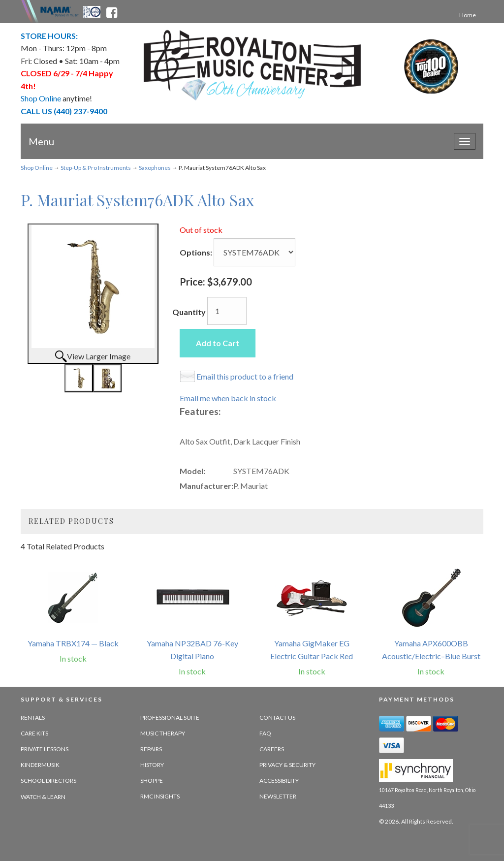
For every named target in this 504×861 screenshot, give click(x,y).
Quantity (189, 312)
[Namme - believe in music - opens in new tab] (60, 11)
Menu (41, 141)
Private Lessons (45, 749)
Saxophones (155, 168)
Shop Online (37, 168)
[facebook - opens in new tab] (112, 11)
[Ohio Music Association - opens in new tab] (93, 11)
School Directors (48, 781)
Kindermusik (40, 765)
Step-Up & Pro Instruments (96, 168)
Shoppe (152, 781)
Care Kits (34, 733)
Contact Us (277, 717)
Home (468, 15)
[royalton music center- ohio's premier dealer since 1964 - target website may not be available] (252, 65)
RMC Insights (160, 796)
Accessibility (279, 781)
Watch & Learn (43, 797)
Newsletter (278, 796)
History (152, 765)
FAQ (265, 733)
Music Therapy (163, 733)
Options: (196, 252)
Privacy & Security (287, 765)
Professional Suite (170, 717)
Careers (272, 749)
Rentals (33, 717)
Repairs (151, 749)
